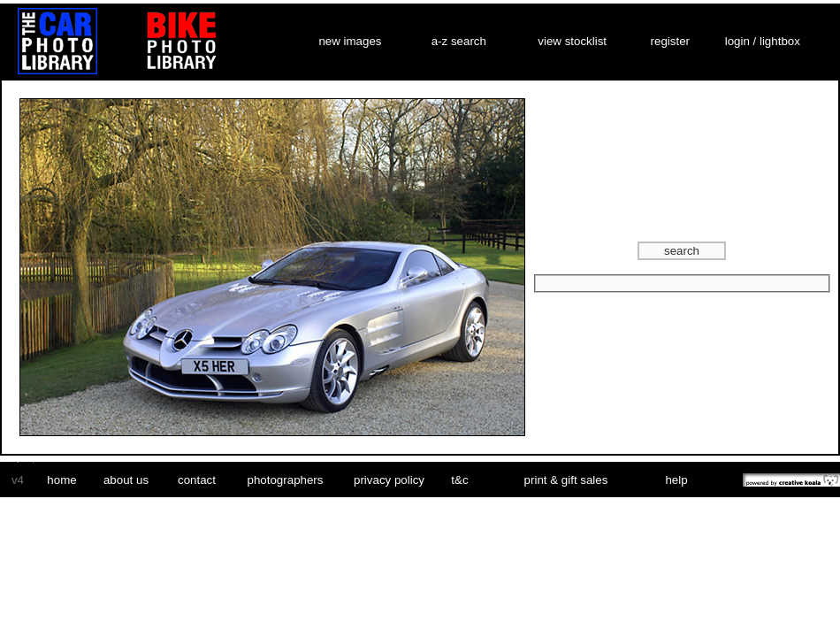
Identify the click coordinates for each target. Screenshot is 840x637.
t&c (459, 480)
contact (197, 480)
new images (350, 41)
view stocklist (572, 41)
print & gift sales (566, 480)
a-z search (459, 41)
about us (126, 480)
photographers (286, 480)
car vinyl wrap (18, 459)
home (61, 480)
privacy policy (389, 480)
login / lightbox (763, 41)
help (676, 480)
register (670, 41)
